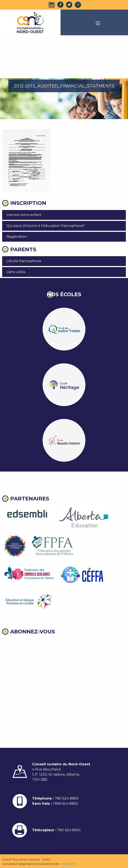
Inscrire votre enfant (24, 215)
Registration (17, 237)
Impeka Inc (69, 864)
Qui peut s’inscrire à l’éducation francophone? (46, 226)
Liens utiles (16, 272)
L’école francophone (24, 261)
